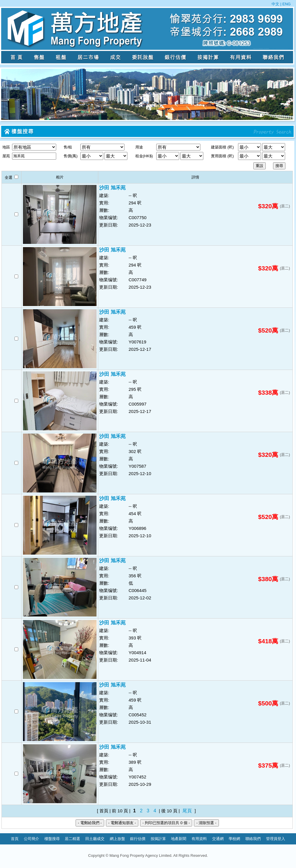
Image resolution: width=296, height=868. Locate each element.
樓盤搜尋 (52, 839)
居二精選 (72, 839)
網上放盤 (117, 839)
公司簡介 (31, 839)
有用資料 (199, 839)
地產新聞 (179, 839)
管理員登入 (276, 839)
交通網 (218, 839)
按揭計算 (158, 839)
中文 (276, 4)
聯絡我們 (253, 839)
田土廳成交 (95, 839)
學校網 (234, 839)
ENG (286, 4)
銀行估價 (138, 839)
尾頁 (187, 811)
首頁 (15, 839)
